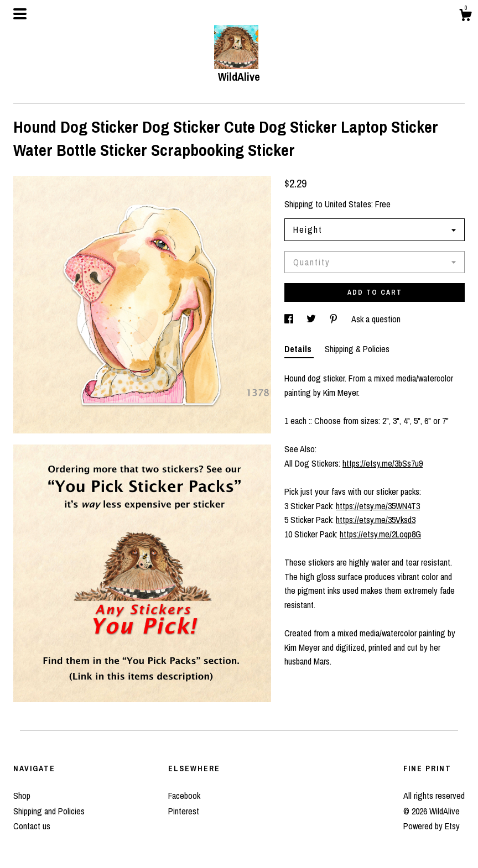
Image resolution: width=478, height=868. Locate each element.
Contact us (32, 826)
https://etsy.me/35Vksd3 (376, 520)
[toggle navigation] (20, 14)
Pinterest (184, 811)
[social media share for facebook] (290, 319)
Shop (22, 796)
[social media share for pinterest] (335, 319)
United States (348, 204)
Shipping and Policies (49, 811)
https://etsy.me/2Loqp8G (380, 534)
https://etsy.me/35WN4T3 (378, 506)
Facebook (184, 796)
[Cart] (465, 17)
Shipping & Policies (357, 349)
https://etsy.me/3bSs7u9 (383, 463)
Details (299, 349)
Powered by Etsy (432, 826)
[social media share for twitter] (312, 319)
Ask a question (376, 319)
